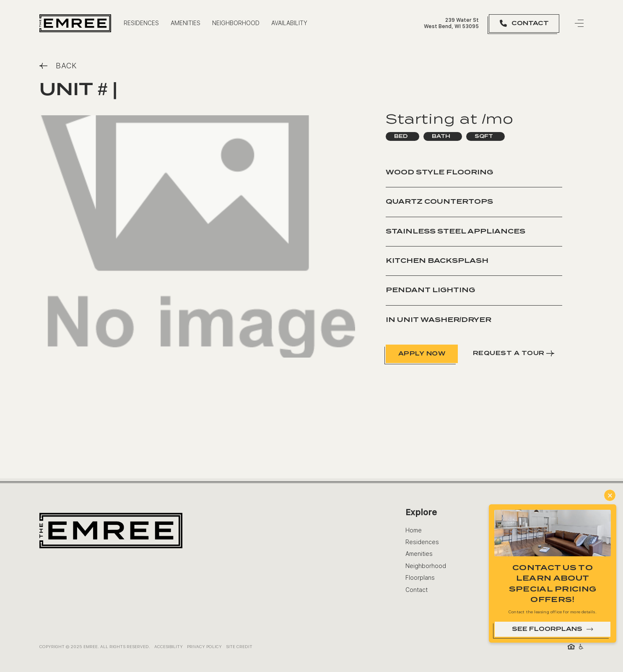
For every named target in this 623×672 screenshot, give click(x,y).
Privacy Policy (204, 646)
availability (289, 23)
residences (141, 23)
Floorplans (420, 578)
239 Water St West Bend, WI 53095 (451, 23)
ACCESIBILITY (169, 646)
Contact (417, 590)
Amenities (186, 23)
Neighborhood (236, 23)
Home (414, 530)
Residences (422, 542)
